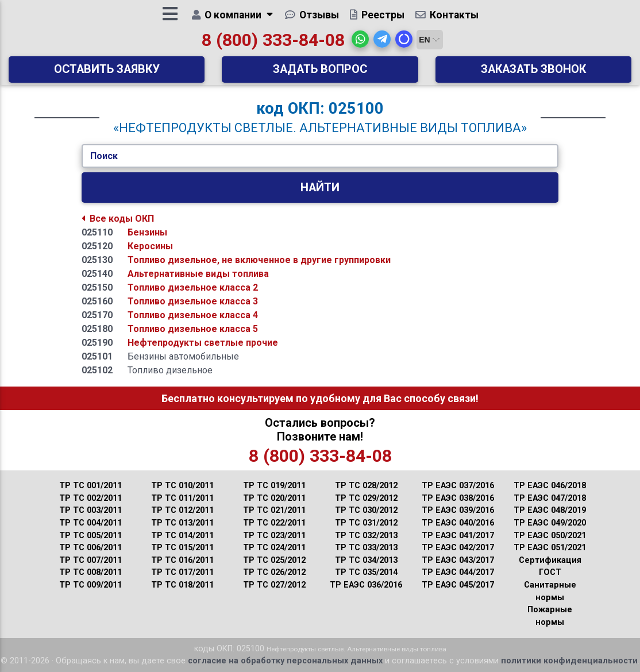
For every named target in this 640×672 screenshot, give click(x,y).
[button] (360, 43)
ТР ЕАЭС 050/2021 (550, 536)
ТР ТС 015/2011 (182, 548)
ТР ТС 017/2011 (182, 572)
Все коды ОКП (118, 219)
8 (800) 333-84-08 (273, 44)
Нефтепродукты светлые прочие (203, 343)
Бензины (147, 232)
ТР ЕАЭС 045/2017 (458, 585)
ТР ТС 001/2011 (90, 486)
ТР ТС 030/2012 (366, 510)
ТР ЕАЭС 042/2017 (458, 548)
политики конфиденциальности (569, 661)
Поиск (104, 156)
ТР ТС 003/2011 (90, 510)
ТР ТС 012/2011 (182, 510)
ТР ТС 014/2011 (182, 536)
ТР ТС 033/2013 (366, 548)
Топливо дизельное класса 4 (193, 315)
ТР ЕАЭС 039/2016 (458, 510)
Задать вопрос (320, 73)
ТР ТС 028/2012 (366, 486)
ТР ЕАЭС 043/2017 (458, 560)
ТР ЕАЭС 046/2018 (550, 486)
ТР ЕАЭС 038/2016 (458, 498)
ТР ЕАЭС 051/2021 (550, 548)
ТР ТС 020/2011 (274, 498)
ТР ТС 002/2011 (90, 498)
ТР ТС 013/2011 (182, 523)
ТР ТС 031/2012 (366, 523)
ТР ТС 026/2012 (274, 572)
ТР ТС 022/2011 (274, 523)
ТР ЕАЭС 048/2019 (550, 510)
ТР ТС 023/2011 (274, 536)
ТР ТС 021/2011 (274, 510)
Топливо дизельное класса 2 (193, 287)
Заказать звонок (533, 73)
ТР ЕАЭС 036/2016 (366, 585)
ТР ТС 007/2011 (90, 560)
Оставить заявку (107, 73)
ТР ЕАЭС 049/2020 (550, 523)
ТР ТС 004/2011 (90, 523)
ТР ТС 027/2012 (274, 585)
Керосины (150, 246)
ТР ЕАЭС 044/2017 (458, 572)
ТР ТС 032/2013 (366, 536)
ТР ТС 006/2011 (90, 548)
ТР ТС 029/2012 (366, 498)
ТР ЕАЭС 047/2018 (550, 498)
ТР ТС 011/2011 (182, 498)
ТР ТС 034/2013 (366, 560)
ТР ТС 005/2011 (90, 536)
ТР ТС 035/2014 (366, 572)
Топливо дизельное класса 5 (193, 329)
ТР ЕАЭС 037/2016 (458, 486)
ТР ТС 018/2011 (182, 585)
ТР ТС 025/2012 (274, 560)
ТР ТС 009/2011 (90, 585)
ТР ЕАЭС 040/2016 (458, 523)
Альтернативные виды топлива (198, 274)
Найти (320, 188)
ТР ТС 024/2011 (274, 548)
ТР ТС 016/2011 (182, 560)
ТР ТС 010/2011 (182, 486)
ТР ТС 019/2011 (274, 486)
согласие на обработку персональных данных (285, 661)
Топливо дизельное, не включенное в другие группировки (259, 260)
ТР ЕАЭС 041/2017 (458, 536)
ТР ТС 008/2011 (90, 572)
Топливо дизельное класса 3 (193, 301)
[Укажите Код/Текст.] (320, 156)
